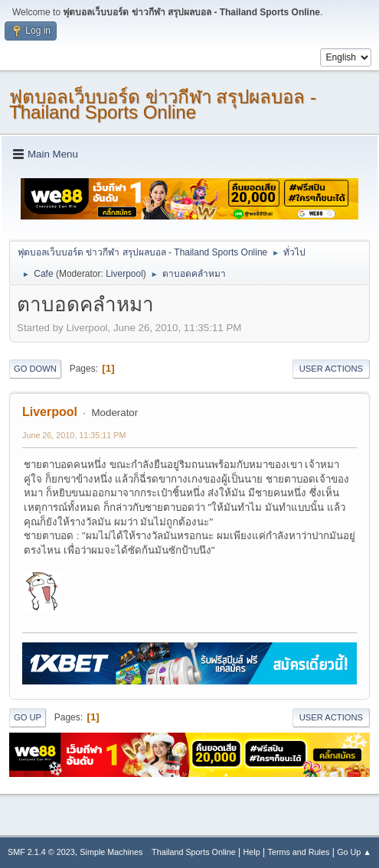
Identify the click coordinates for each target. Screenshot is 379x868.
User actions (331, 369)
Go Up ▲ (354, 852)
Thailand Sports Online (194, 852)
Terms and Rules (299, 852)
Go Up (28, 717)
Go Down (35, 369)
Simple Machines (111, 852)
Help (252, 852)
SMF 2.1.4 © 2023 (41, 852)
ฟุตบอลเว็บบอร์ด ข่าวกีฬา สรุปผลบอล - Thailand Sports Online (163, 104)
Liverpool (124, 274)
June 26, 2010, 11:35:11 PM (74, 435)
